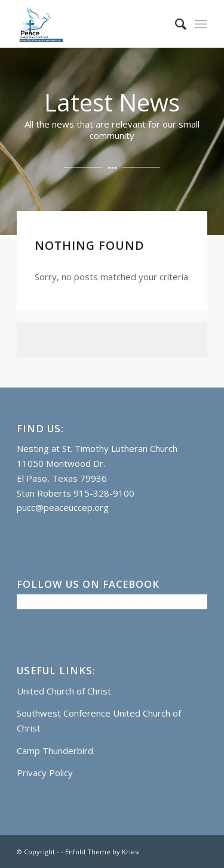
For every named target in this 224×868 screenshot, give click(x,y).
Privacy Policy (45, 773)
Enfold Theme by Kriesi (102, 852)
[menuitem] (175, 24)
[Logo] (93, 24)
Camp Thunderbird (55, 751)
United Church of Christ (64, 691)
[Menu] (201, 24)
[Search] (175, 24)
